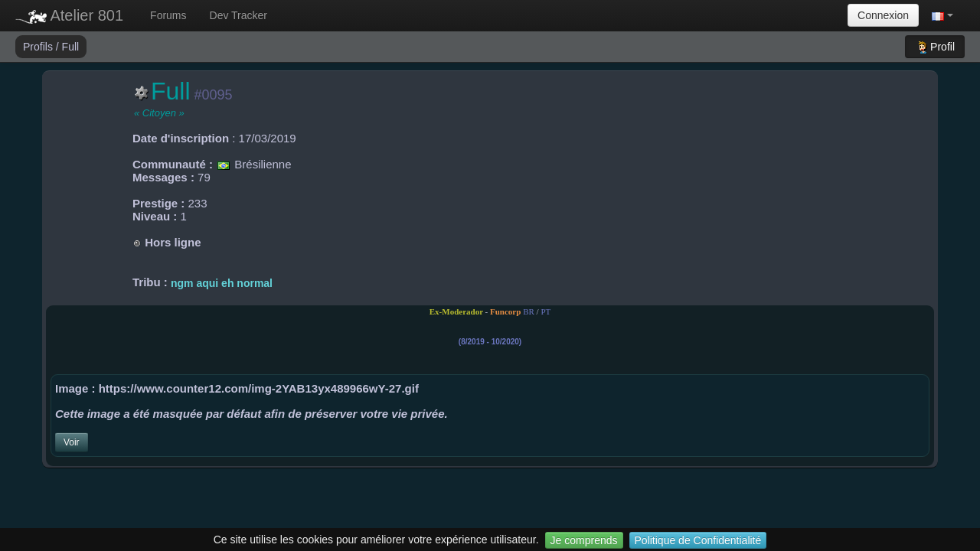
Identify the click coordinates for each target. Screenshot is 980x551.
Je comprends (584, 540)
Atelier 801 (69, 15)
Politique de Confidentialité (698, 540)
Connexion (883, 15)
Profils (39, 47)
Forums (168, 15)
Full (71, 47)
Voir (72, 442)
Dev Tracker (238, 15)
